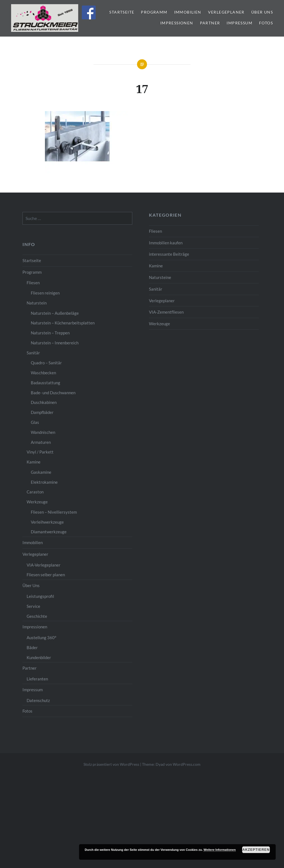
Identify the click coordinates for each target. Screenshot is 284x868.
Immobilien (188, 12)
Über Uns (262, 12)
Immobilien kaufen (166, 243)
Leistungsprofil (40, 596)
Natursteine (160, 277)
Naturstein (37, 303)
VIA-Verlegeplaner (44, 565)
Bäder (32, 647)
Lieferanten (37, 679)
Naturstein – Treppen (50, 333)
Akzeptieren (256, 850)
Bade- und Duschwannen (53, 393)
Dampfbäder (42, 412)
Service (33, 606)
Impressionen (177, 23)
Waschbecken (43, 373)
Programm (154, 12)
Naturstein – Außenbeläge (55, 313)
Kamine (156, 266)
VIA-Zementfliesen (166, 312)
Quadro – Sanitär (46, 363)
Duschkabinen (44, 402)
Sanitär (156, 289)
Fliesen (155, 231)
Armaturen (41, 442)
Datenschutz (38, 700)
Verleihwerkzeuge (47, 522)
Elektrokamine (44, 482)
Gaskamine (41, 472)
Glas (35, 422)
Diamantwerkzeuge (49, 532)
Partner (210, 23)
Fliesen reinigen (45, 293)
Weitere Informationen (220, 850)
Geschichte (37, 616)
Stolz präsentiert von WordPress (111, 764)
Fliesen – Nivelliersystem (54, 512)
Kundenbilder (39, 657)
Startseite (122, 12)
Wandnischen (43, 432)
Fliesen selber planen (46, 575)
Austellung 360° (41, 637)
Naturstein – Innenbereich (55, 343)
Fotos (266, 23)
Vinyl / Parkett (40, 452)
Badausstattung (45, 383)
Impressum (239, 23)
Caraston (35, 492)
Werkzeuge (159, 324)
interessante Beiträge (169, 254)
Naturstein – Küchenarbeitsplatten (63, 323)
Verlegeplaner (226, 12)
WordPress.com (187, 764)
